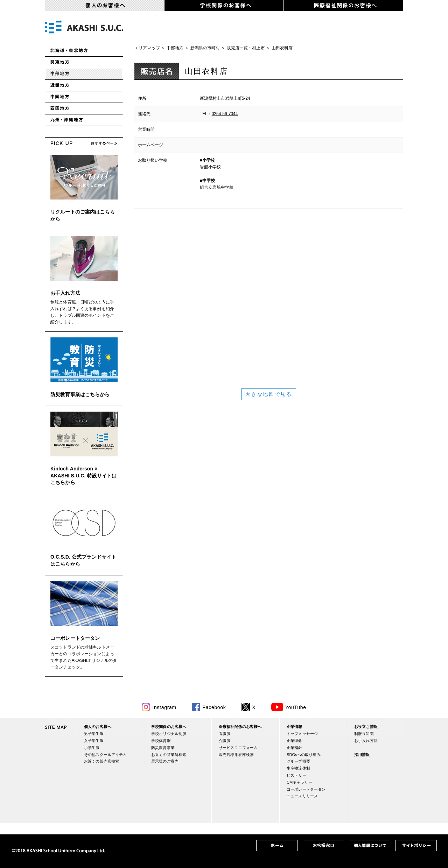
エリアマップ (147, 48)
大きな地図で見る (269, 394)
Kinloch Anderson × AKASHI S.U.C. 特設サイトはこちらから (83, 475)
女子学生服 (206, 28)
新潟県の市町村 (205, 48)
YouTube (296, 707)
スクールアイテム (310, 28)
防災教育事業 (163, 748)
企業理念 (295, 741)
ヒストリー (296, 775)
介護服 (225, 741)
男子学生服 (158, 28)
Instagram (164, 707)
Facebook (214, 707)
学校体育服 (161, 741)
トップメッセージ (302, 734)
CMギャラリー (299, 782)
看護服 (225, 734)
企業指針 (295, 748)
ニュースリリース (302, 796)
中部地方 (175, 48)
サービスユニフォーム (238, 748)
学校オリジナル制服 (169, 734)
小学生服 (253, 28)
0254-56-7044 (225, 114)
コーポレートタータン (75, 638)
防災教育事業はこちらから (80, 394)
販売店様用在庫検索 (236, 755)
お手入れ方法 (65, 293)
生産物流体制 (298, 768)
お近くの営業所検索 (169, 755)
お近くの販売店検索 (374, 28)
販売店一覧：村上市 (246, 48)
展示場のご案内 (165, 761)
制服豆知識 (364, 734)
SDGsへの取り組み (304, 755)
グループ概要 (298, 761)
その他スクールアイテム (105, 755)
